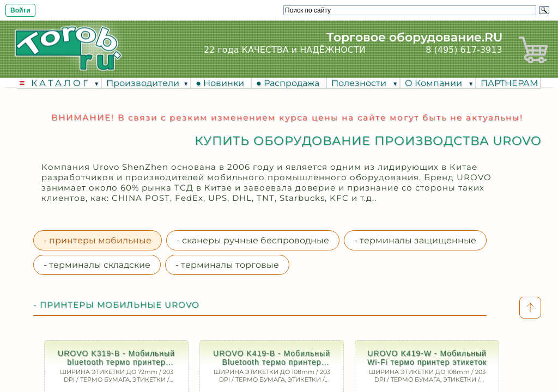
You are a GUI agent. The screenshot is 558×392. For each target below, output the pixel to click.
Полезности (360, 83)
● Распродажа (290, 83)
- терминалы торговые (227, 265)
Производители (143, 83)
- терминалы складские (97, 265)
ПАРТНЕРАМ (509, 83)
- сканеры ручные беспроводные (253, 240)
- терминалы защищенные (415, 240)
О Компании (435, 83)
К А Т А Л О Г (60, 83)
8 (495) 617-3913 (464, 50)
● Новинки (222, 83)
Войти (20, 10)
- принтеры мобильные (98, 240)
